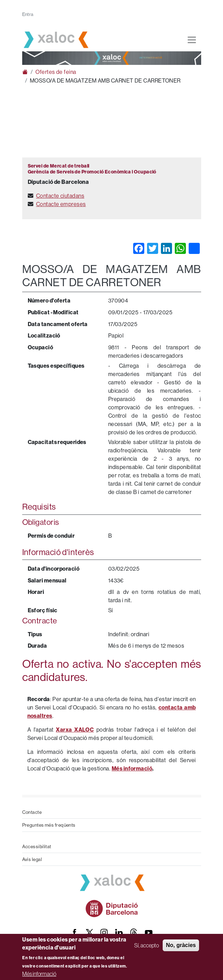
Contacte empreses (61, 204)
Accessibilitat (37, 846)
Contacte (32, 812)
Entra (28, 14)
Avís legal (32, 859)
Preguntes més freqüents (49, 825)
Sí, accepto (147, 945)
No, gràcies (181, 945)
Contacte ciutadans (60, 196)
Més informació (39, 974)
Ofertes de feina (56, 72)
